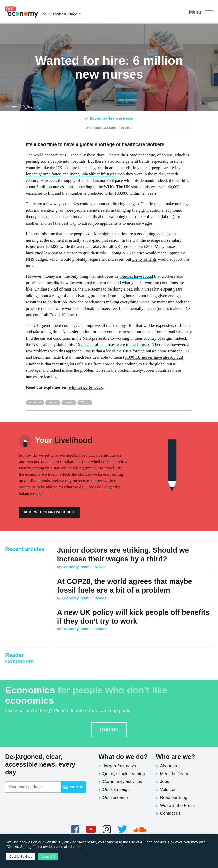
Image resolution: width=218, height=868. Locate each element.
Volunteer (169, 790)
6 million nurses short (55, 187)
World (85, 402)
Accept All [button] (48, 857)
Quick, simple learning (124, 774)
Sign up (73, 787)
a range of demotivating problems (78, 296)
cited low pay (46, 253)
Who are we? (176, 757)
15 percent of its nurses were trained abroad (113, 345)
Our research (115, 797)
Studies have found (137, 276)
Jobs (165, 782)
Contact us (170, 813)
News (128, 118)
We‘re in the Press (178, 805)
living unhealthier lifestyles (93, 174)
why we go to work (86, 387)
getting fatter (49, 174)
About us (169, 766)
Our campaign (116, 790)
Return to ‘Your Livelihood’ (49, 512)
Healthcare (35, 402)
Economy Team (104, 118)
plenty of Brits (144, 259)
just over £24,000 (45, 246)
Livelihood (64, 440)
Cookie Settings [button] (21, 857)
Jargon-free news (119, 766)
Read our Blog (174, 797)
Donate (109, 730)
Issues (101, 598)
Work (69, 402)
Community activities (123, 782)
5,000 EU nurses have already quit (154, 357)
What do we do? (123, 757)
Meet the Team (174, 774)
